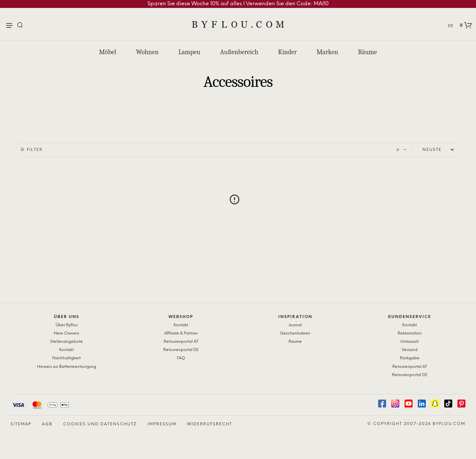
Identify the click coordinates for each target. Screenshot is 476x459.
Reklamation (410, 333)
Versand (410, 350)
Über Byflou (67, 325)
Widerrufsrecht (210, 424)
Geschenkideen (295, 333)
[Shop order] (440, 150)
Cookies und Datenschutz (100, 424)
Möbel (108, 52)
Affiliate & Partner (181, 333)
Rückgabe (410, 358)
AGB (47, 424)
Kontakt (66, 350)
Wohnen (147, 52)
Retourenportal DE (181, 350)
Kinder (287, 52)
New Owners (66, 333)
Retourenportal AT (181, 342)
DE (451, 26)
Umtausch (410, 342)
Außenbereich (239, 52)
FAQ (181, 358)
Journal (295, 325)
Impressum (162, 424)
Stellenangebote (67, 342)
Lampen (189, 52)
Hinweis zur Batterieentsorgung (67, 367)
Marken (327, 52)
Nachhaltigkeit (66, 358)
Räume (368, 52)
